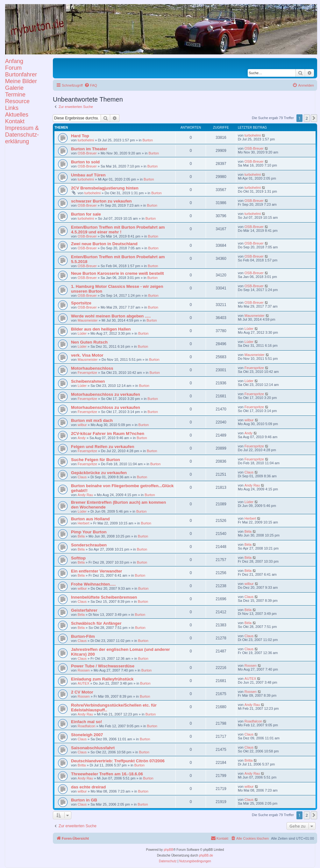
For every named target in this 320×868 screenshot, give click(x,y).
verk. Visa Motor (87, 355)
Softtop (78, 558)
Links (12, 108)
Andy (82, 438)
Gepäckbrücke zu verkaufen (99, 473)
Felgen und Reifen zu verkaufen (103, 447)
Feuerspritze (87, 373)
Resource (17, 101)
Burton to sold (85, 162)
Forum (13, 68)
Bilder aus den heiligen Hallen (101, 329)
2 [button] (307, 118)
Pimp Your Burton (89, 532)
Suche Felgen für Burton (96, 460)
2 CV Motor (82, 692)
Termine (15, 95)
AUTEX (84, 683)
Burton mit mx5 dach (92, 420)
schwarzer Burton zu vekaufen (101, 201)
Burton (147, 140)
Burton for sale (86, 214)
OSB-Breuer (87, 153)
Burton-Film (83, 636)
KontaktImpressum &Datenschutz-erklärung (22, 131)
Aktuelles (17, 115)
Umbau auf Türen (88, 175)
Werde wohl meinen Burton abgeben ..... (111, 316)
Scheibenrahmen (88, 381)
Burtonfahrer (21, 75)
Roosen (84, 670)
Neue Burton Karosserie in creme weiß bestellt (117, 273)
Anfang (14, 61)
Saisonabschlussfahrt (93, 748)
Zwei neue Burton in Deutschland (104, 244)
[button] (314, 118)
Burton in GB (84, 800)
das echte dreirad (88, 787)
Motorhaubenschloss (92, 368)
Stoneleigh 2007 (87, 735)
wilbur (82, 425)
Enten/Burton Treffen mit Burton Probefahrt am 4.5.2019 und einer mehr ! (118, 230)
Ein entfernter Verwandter (97, 571)
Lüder (82, 333)
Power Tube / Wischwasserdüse (103, 666)
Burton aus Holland (90, 519)
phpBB (168, 850)
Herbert (84, 523)
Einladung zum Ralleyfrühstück (102, 679)
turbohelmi (86, 140)
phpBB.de (206, 855)
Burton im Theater (89, 149)
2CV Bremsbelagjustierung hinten (105, 188)
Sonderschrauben (89, 545)
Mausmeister (88, 320)
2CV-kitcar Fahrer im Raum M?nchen (108, 434)
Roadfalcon (87, 726)
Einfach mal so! (86, 722)
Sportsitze (81, 303)
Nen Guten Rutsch (89, 342)
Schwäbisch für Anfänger (96, 623)
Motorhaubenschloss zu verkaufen (106, 394)
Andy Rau (85, 495)
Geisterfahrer (84, 610)
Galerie (14, 88)
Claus (82, 477)
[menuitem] (91, 85)
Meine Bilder (21, 81)
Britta (82, 765)
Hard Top (80, 136)
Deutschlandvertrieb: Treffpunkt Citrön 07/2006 (118, 761)
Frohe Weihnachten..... (93, 584)
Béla (81, 536)
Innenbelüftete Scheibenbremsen (104, 597)
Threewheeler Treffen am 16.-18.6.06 (107, 774)
